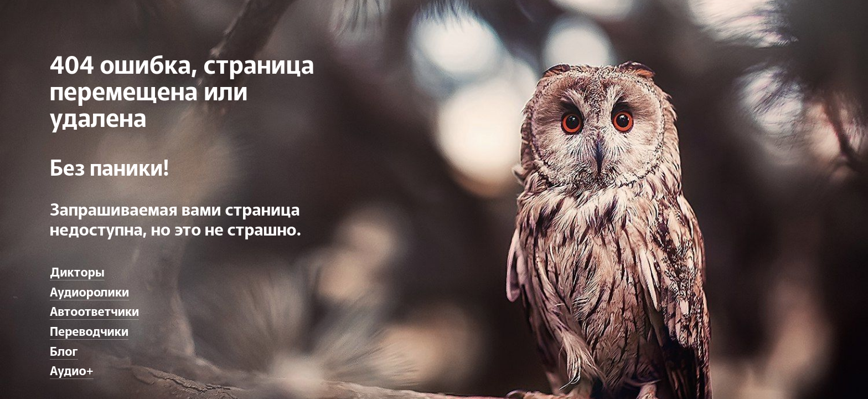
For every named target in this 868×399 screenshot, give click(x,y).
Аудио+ (72, 370)
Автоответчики (94, 310)
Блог (64, 350)
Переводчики (89, 330)
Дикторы (77, 271)
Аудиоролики (89, 291)
